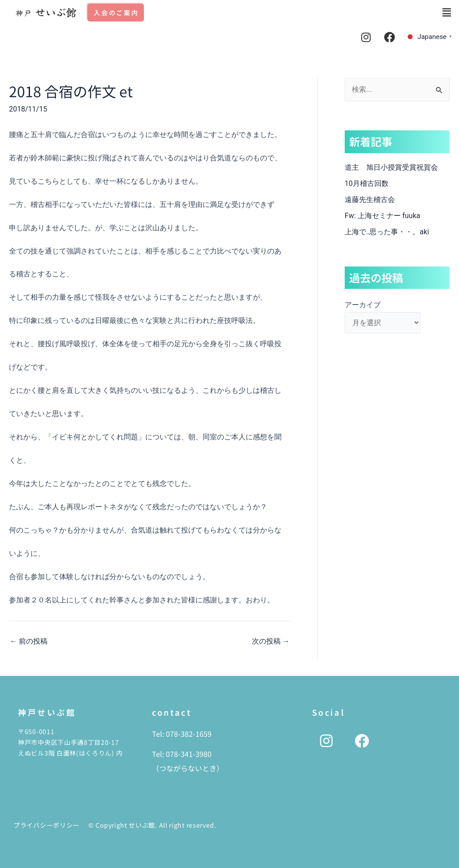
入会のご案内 (116, 13)
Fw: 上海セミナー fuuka (383, 216)
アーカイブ (363, 305)
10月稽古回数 (367, 183)
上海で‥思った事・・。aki (387, 232)
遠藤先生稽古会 (377, 200)
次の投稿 (271, 641)
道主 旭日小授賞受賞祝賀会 (391, 167)
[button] (447, 13)
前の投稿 (29, 641)
